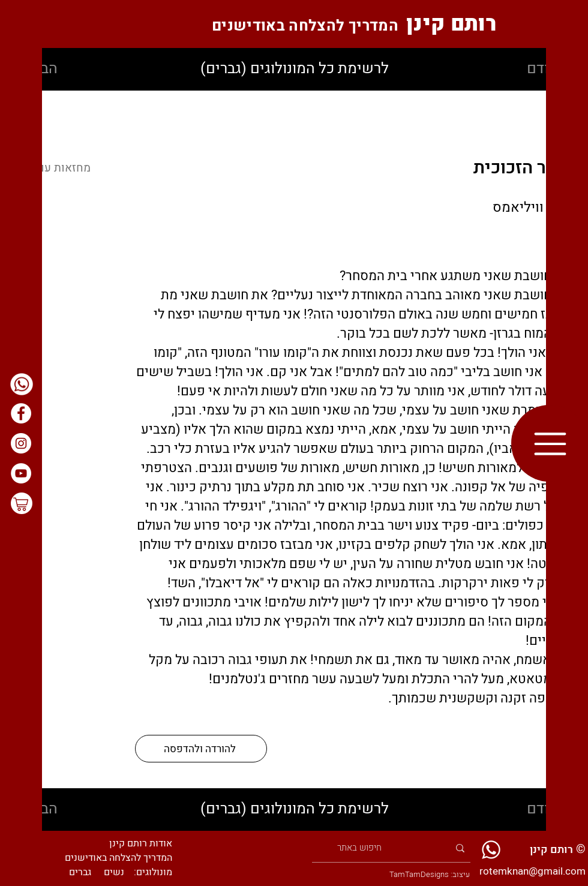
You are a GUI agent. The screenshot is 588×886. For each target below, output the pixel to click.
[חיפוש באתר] (394, 848)
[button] (550, 444)
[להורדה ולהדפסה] (201, 749)
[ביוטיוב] (21, 473)
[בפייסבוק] (21, 413)
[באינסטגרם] (21, 443)
